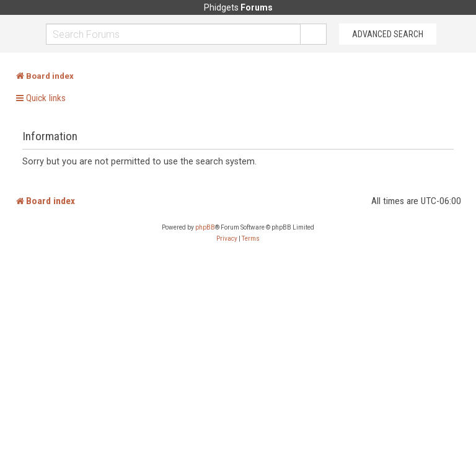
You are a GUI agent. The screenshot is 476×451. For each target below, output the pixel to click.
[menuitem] (227, 239)
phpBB (205, 227)
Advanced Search (388, 34)
